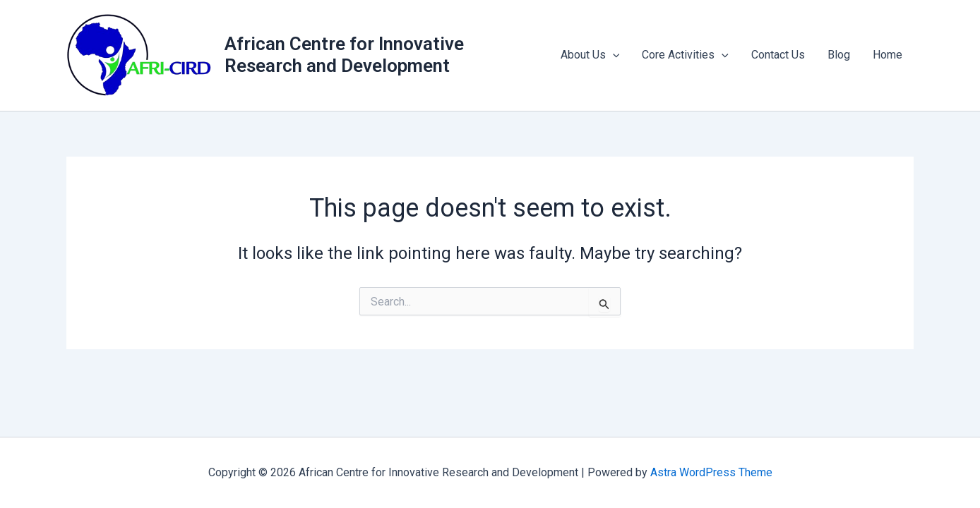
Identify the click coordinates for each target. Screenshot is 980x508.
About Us (590, 55)
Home (888, 55)
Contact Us (778, 55)
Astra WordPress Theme (711, 472)
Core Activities (685, 55)
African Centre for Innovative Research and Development (344, 55)
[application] (613, 55)
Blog (839, 55)
